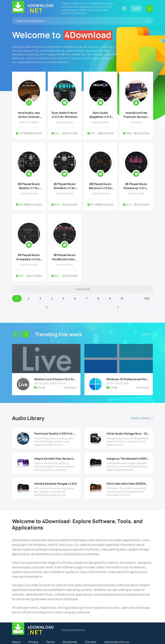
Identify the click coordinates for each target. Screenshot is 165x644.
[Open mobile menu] (149, 9)
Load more (83, 289)
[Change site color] (124, 9)
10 (122, 298)
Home (145, 334)
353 (147, 298)
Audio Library (140, 418)
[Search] (147, 21)
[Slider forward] (26, 334)
